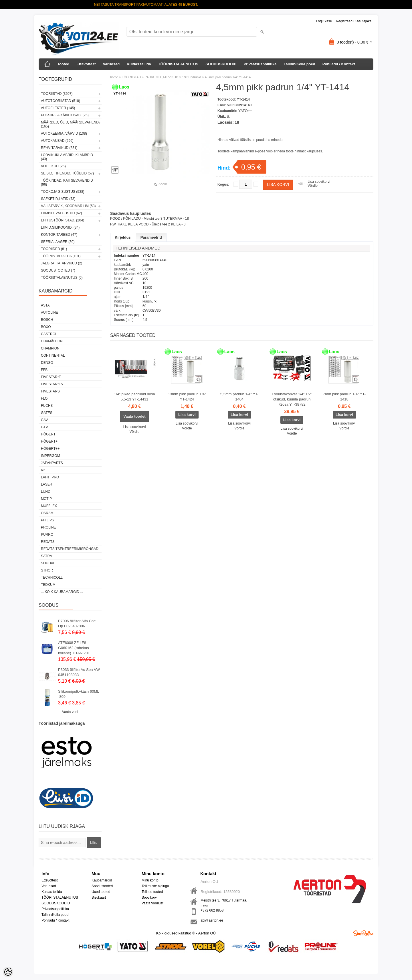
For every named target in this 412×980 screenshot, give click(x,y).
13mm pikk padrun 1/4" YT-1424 (187, 397)
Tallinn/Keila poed (299, 64)
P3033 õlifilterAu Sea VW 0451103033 (79, 672)
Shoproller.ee (363, 933)
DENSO (47, 363)
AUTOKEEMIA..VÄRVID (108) (64, 133)
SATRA (46, 556)
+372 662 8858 (212, 910)
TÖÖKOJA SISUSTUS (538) (63, 192)
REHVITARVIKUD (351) (59, 148)
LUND (46, 492)
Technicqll (52, 578)
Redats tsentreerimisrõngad (70, 549)
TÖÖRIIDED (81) (54, 249)
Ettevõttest (86, 64)
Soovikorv (149, 897)
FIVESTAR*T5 (52, 384)
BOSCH (47, 320)
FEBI (45, 370)
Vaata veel (70, 712)
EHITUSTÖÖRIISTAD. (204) (63, 220)
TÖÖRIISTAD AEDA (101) (61, 256)
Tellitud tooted (152, 892)
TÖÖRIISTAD (131, 77)
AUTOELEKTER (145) (58, 108)
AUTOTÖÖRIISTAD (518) (61, 101)
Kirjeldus (123, 237)
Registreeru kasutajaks (354, 21)
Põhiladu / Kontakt (339, 64)
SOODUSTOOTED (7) (58, 270)
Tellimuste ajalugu (155, 886)
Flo (44, 398)
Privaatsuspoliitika (260, 64)
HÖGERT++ (50, 449)
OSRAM (47, 513)
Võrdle (313, 186)
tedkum (48, 585)
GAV (44, 420)
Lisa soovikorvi (319, 182)
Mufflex (49, 506)
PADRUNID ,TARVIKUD (162, 77)
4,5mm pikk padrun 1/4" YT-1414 (228, 77)
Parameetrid (151, 237)
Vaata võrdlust (152, 903)
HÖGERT (48, 434)
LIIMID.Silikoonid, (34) (60, 227)
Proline (48, 527)
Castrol (49, 334)
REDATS (48, 542)
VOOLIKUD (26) (53, 166)
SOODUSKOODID (221, 64)
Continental (53, 356)
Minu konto (150, 880)
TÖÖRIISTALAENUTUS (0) (62, 278)
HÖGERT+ (49, 441)
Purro (47, 535)
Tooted (63, 64)
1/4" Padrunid (191, 77)
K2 (43, 470)
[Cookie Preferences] (8, 972)
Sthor (47, 570)
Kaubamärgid (102, 880)
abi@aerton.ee (212, 920)
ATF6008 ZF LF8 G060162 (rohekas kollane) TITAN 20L (74, 648)
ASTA (45, 305)
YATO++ (245, 111)
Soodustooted (102, 886)
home (114, 77)
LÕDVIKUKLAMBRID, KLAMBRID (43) (67, 157)
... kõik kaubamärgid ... (62, 592)
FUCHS (47, 406)
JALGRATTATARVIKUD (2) (62, 263)
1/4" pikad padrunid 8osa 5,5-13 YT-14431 (134, 397)
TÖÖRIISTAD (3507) (57, 94)
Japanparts (52, 463)
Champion (50, 348)
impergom (50, 456)
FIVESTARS (50, 391)
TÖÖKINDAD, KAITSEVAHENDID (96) (67, 182)
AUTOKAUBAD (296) (57, 141)
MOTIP (46, 499)
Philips (47, 520)
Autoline (49, 313)
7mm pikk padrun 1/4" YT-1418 (344, 397)
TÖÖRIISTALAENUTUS (178, 64)
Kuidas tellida (139, 64)
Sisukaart (99, 897)
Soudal (48, 563)
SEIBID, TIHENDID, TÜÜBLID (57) (67, 173)
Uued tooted (101, 892)
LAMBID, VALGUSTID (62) (61, 213)
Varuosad (111, 64)
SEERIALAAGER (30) (58, 242)
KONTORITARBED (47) (59, 235)
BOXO (46, 327)
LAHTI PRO (50, 477)
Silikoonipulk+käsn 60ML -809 (79, 694)
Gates (47, 413)
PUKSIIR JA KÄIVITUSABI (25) (65, 115)
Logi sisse (324, 21)
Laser (46, 484)
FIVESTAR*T (51, 377)
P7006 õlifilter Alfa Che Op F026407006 (77, 623)
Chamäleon (52, 341)
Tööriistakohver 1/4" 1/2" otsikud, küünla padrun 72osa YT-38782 (292, 399)
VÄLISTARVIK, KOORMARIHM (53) (68, 206)
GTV (44, 427)
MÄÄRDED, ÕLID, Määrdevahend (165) (70, 124)
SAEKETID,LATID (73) (58, 199)
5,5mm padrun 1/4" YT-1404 (239, 397)
